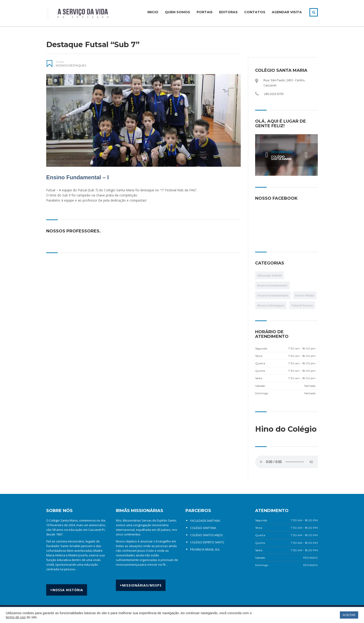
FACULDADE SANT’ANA (205, 521)
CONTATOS (255, 12)
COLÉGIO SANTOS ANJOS (206, 535)
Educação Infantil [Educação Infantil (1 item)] (270, 275)
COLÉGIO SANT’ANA (203, 528)
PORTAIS (205, 12)
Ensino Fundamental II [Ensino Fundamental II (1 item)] (273, 295)
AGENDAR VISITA (287, 12)
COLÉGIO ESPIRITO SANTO (207, 542)
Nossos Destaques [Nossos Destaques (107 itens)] (271, 305)
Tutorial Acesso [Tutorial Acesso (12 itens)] (302, 305)
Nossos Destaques (71, 65)
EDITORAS (228, 12)
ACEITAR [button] (349, 615)
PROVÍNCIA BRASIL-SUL (205, 550)
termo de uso (16, 617)
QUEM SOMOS (177, 12)
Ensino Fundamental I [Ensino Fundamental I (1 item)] (273, 285)
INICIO (153, 12)
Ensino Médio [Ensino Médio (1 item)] (305, 295)
